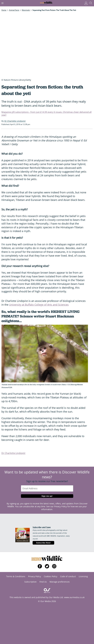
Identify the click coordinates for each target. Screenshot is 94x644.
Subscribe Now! (43, 543)
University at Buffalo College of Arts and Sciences (39, 305)
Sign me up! (47, 496)
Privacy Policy (60, 506)
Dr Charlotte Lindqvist (13, 453)
